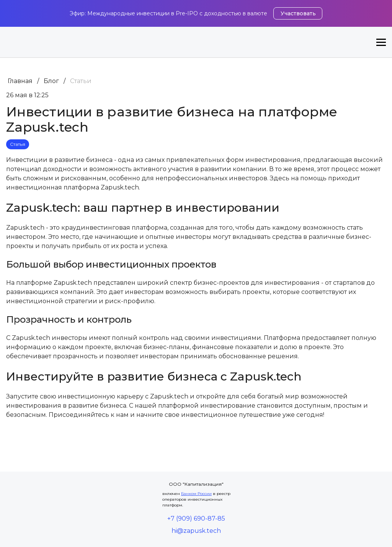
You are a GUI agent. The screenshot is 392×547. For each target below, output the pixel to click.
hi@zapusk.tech (196, 531)
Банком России (196, 494)
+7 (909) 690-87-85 (196, 518)
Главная (20, 81)
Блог (51, 81)
